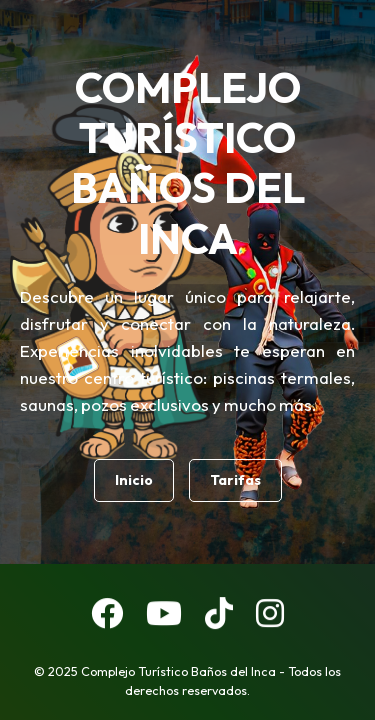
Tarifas (235, 480)
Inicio (134, 480)
